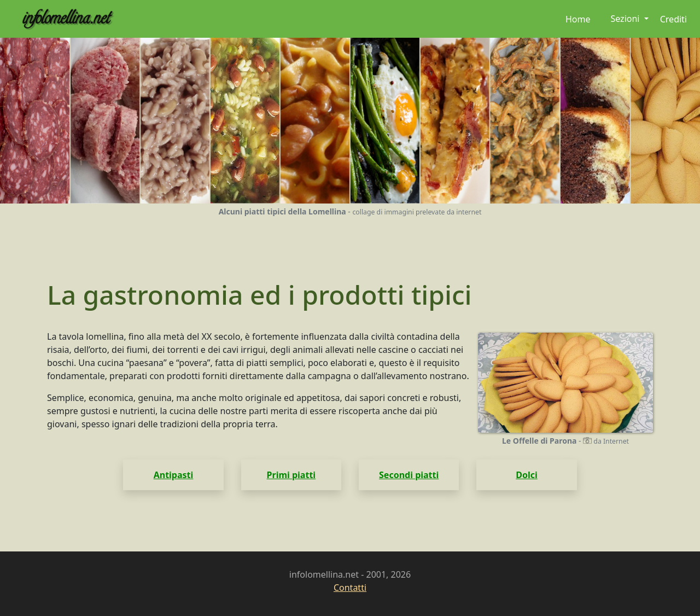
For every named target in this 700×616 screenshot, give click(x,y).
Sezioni (626, 19)
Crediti (673, 19)
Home (578, 19)
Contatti (350, 588)
